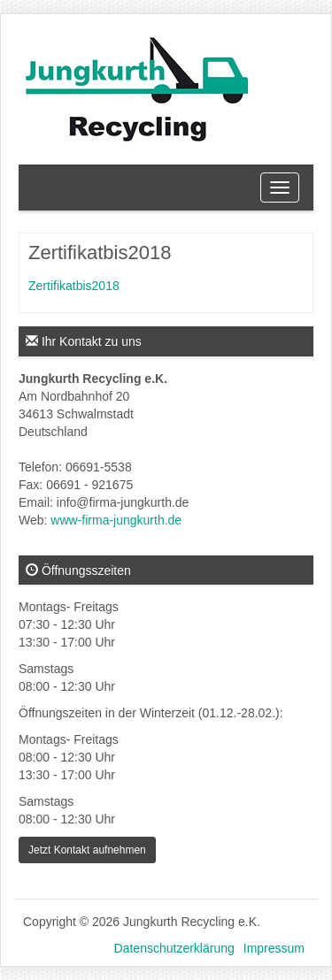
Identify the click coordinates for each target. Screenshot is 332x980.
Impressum (274, 948)
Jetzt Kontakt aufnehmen (87, 850)
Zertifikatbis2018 (74, 286)
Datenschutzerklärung (174, 948)
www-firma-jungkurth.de (116, 520)
